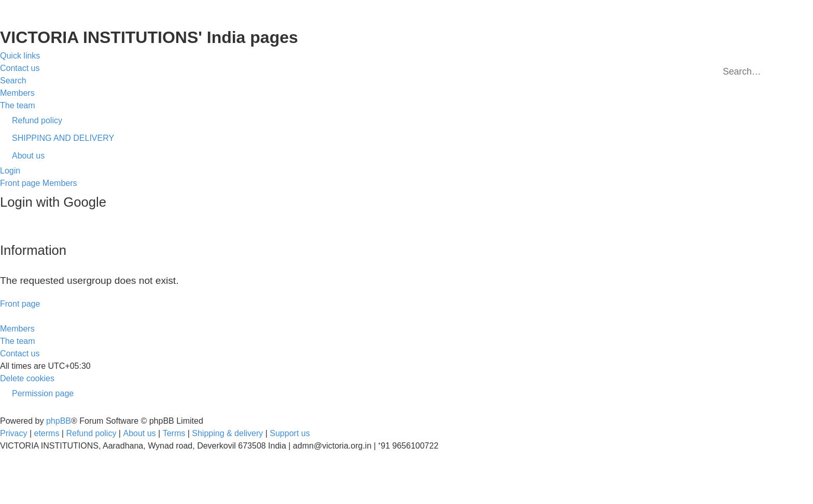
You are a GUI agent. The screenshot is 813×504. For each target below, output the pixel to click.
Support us (290, 433)
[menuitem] (20, 68)
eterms (47, 433)
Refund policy (91, 433)
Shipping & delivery (227, 433)
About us (139, 433)
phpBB (59, 421)
